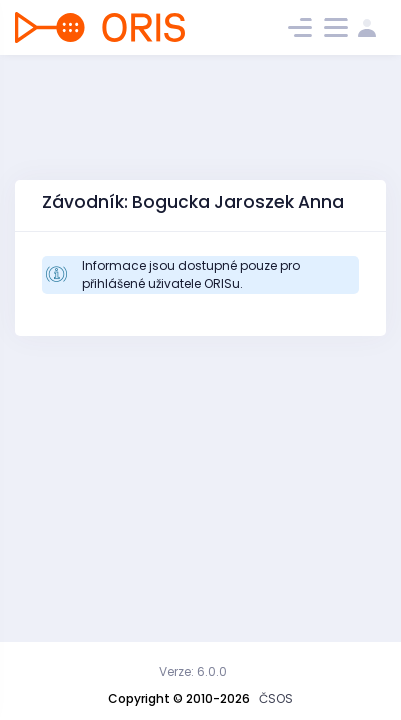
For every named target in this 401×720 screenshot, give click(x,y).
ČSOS (276, 698)
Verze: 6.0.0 (193, 671)
